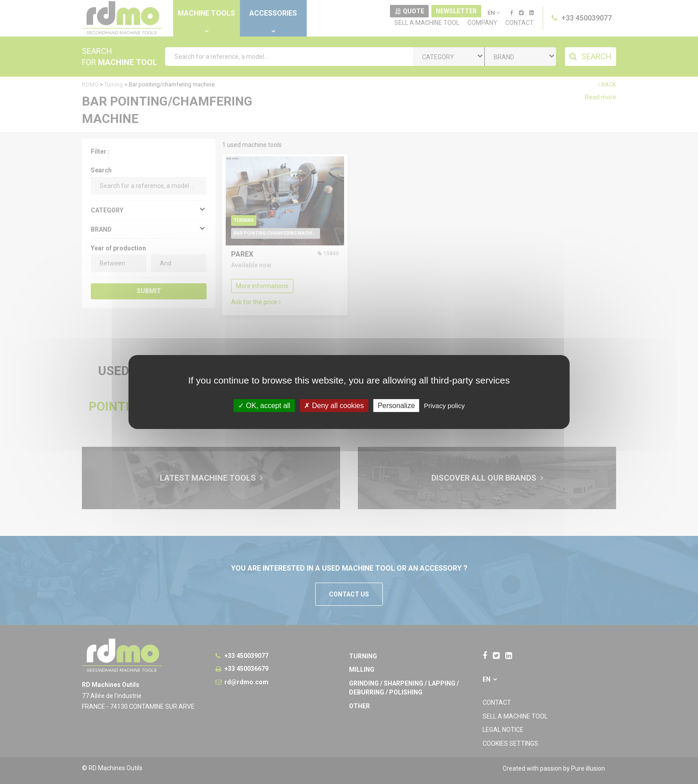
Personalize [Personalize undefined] (396, 406)
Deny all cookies (334, 406)
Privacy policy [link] (444, 406)
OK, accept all (264, 406)
